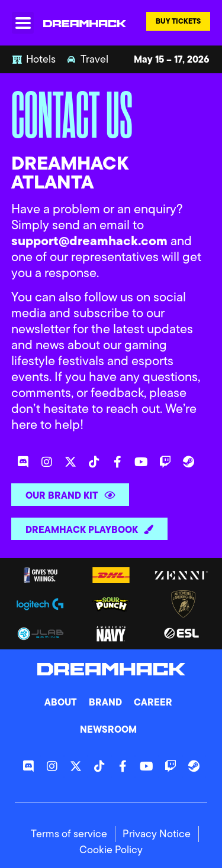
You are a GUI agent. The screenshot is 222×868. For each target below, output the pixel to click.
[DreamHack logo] (85, 23)
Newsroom (108, 729)
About (61, 702)
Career (153, 702)
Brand (105, 702)
